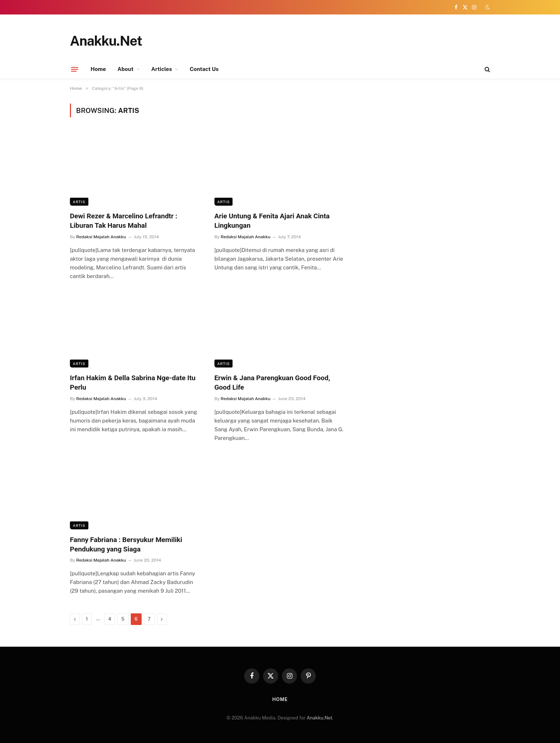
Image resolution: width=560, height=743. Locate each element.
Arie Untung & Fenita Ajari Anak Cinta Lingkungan (272, 221)
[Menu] (75, 69)
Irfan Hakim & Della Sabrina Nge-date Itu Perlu (133, 383)
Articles (162, 69)
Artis (79, 202)
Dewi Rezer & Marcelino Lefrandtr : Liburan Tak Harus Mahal (124, 221)
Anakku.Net (320, 718)
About (125, 69)
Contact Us (204, 69)
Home (98, 69)
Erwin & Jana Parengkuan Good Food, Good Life (272, 383)
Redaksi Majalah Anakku (101, 237)
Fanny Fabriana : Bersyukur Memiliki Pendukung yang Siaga (126, 544)
